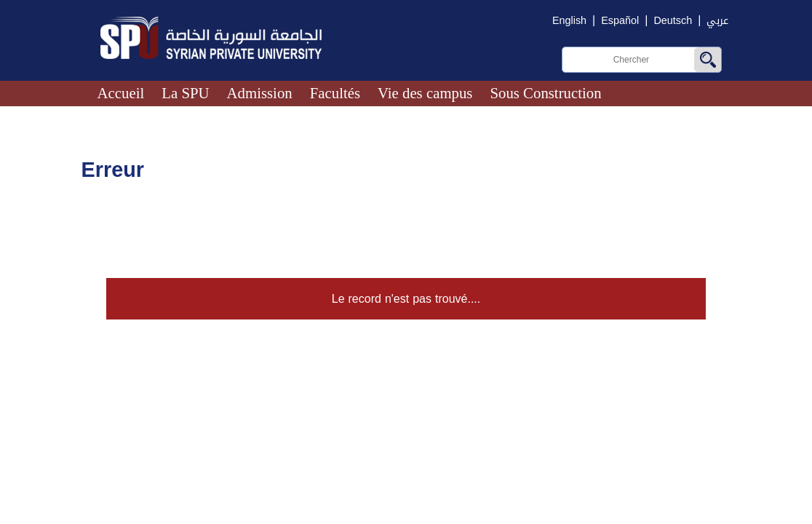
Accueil (121, 93)
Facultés (335, 93)
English (569, 21)
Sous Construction (545, 93)
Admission (260, 93)
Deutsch (673, 21)
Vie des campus (425, 93)
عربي (717, 21)
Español (620, 21)
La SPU (185, 93)
